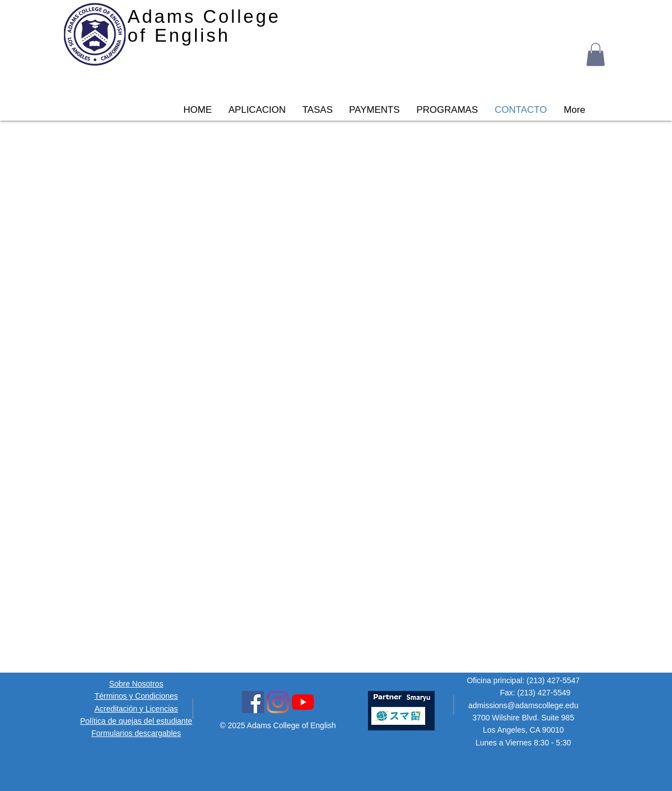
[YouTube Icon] (303, 702)
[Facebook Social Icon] (253, 702)
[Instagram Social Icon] (278, 702)
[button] (596, 54)
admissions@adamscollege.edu (524, 705)
